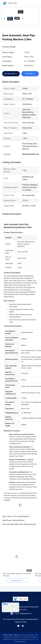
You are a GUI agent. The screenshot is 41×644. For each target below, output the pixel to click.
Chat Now (29, 74)
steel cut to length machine (18, 516)
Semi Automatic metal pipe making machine (19, 524)
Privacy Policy (8, 635)
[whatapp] (18, 626)
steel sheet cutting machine (13, 520)
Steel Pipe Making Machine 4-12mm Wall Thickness (17, 575)
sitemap (17, 635)
